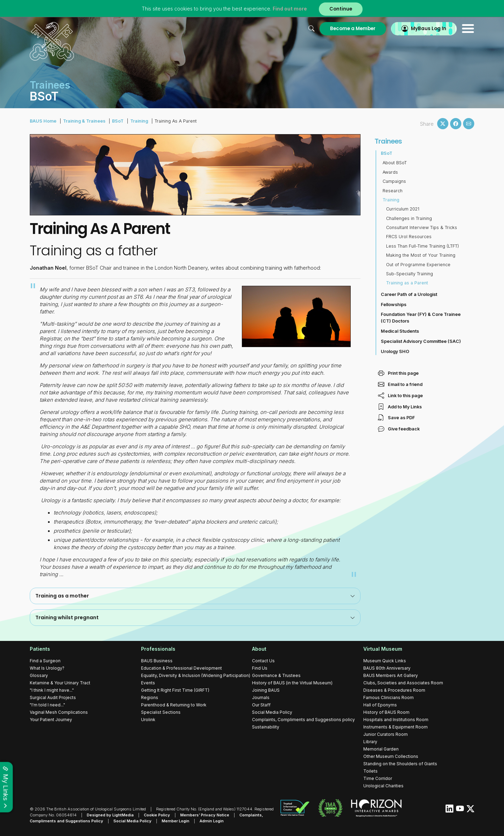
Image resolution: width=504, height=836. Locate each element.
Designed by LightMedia (110, 815)
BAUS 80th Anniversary (387, 668)
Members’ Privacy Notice (205, 815)
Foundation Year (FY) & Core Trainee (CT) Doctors (421, 318)
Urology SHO (395, 351)
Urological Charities (383, 786)
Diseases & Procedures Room (394, 690)
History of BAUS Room (386, 712)
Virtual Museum (383, 649)
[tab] (195, 596)
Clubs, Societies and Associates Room (403, 683)
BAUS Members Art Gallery (391, 675)
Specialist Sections (161, 712)
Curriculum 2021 (403, 209)
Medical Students (400, 331)
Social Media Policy (272, 712)
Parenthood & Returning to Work (174, 705)
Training (139, 121)
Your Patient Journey (51, 720)
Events (148, 683)
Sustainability (266, 727)
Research (393, 191)
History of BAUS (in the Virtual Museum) (292, 683)
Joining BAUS (266, 690)
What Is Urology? (47, 668)
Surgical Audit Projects (53, 697)
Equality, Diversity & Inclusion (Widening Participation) (196, 675)
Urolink (148, 720)
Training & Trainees (84, 121)
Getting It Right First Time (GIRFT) (175, 690)
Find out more (290, 9)
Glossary (39, 675)
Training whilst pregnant (195, 617)
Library (370, 742)
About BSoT (395, 163)
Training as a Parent (407, 283)
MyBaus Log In (429, 29)
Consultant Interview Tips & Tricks (422, 227)
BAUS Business (157, 661)
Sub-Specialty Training (409, 274)
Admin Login (212, 821)
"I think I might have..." (52, 690)
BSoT (118, 121)
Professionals (158, 649)
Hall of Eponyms (380, 705)
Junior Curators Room (386, 734)
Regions (150, 697)
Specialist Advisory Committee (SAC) (421, 341)
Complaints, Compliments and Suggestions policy (303, 720)
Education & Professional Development (181, 668)
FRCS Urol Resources (409, 237)
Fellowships (394, 305)
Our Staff (261, 705)
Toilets (370, 771)
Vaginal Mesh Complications (59, 712)
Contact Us (263, 661)
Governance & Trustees (276, 675)
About (259, 649)
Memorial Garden (381, 749)
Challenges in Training (409, 218)
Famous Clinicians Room (388, 697)
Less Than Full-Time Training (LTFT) (422, 246)
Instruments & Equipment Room (395, 727)
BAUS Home (43, 121)
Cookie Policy (157, 815)
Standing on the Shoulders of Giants (400, 764)
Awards (390, 172)
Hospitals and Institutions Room (396, 720)
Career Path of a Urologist (409, 294)
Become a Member (353, 29)
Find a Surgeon (45, 661)
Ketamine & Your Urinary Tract (60, 683)
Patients (40, 649)
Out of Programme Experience (418, 265)
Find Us (260, 668)
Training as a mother (195, 596)
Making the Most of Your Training (421, 255)
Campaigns (394, 181)
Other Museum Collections (391, 756)
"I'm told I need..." (47, 705)
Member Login (176, 821)
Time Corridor (378, 778)
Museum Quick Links (385, 661)
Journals (261, 697)
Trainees (388, 141)
